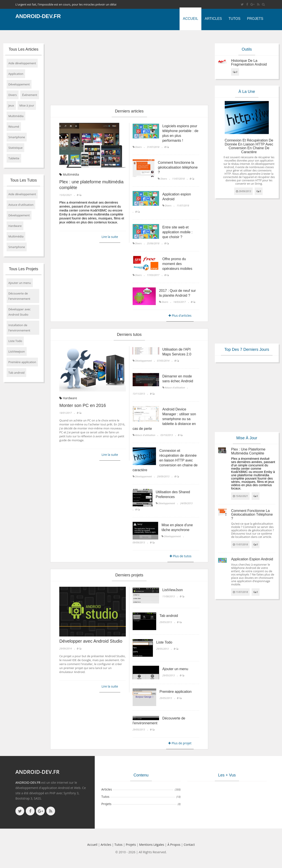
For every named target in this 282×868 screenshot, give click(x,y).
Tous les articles (23, 49)
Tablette (14, 158)
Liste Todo (15, 341)
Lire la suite (110, 237)
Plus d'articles (180, 315)
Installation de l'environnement (19, 328)
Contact (189, 845)
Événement (30, 95)
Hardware (15, 226)
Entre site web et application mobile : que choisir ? (177, 232)
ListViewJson (17, 351)
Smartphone (17, 137)
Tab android (16, 373)
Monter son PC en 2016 (83, 405)
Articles (213, 19)
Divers (13, 95)
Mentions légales (152, 845)
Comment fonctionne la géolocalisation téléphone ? (178, 167)
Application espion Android (252, 559)
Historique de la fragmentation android (249, 63)
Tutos (234, 19)
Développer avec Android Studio (19, 312)
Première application (22, 362)
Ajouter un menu (20, 283)
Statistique (15, 148)
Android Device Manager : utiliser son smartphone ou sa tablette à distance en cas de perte (164, 419)
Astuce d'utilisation (21, 205)
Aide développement (22, 63)
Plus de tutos (181, 556)
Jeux (11, 105)
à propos (174, 845)
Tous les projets (23, 269)
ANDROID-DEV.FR (28, 782)
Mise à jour (27, 105)
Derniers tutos (129, 335)
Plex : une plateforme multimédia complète (248, 451)
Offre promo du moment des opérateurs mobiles (177, 264)
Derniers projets (129, 575)
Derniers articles (129, 111)
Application (16, 74)
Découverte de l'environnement (19, 296)
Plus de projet (180, 743)
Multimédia (16, 116)
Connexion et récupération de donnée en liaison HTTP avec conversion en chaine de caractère (165, 460)
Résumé (14, 127)
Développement (19, 84)
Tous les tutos (23, 180)
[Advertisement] (129, 68)
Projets (255, 19)
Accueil (190, 19)
